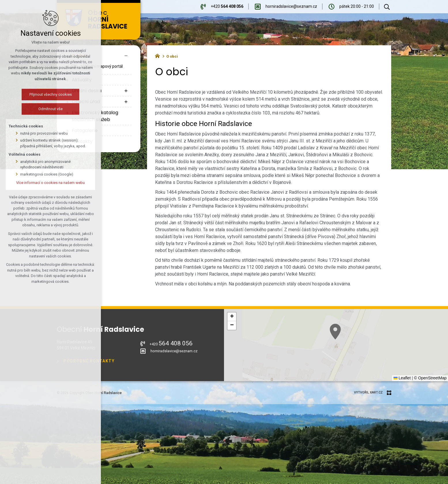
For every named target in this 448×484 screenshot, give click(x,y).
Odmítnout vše (46, 109)
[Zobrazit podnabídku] (126, 91)
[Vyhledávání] (387, 7)
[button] (358, 350)
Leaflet (402, 378)
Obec (111, 20)
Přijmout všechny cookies (45, 94)
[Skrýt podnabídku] (126, 56)
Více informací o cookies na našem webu (46, 183)
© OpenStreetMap (430, 378)
